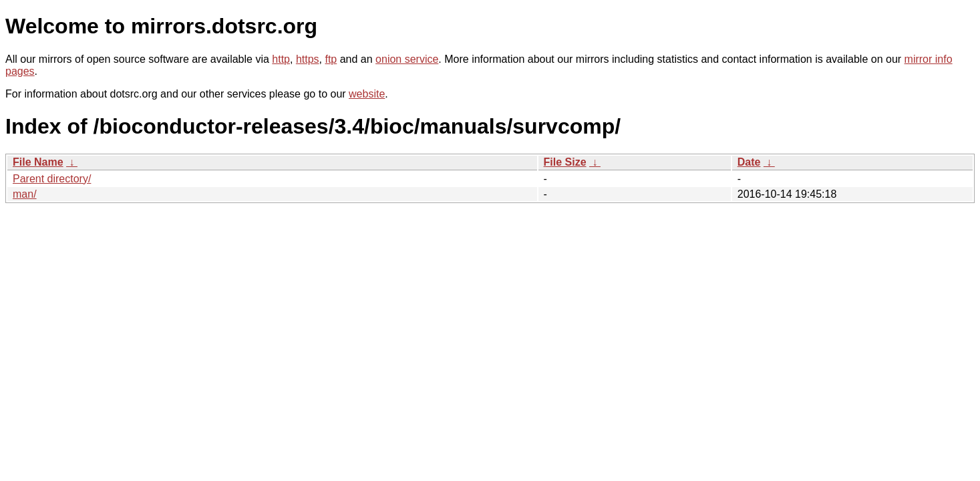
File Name (38, 162)
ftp (331, 59)
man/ (25, 194)
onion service (407, 59)
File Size (565, 162)
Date (749, 162)
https (308, 59)
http (281, 59)
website (367, 94)
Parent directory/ (52, 179)
